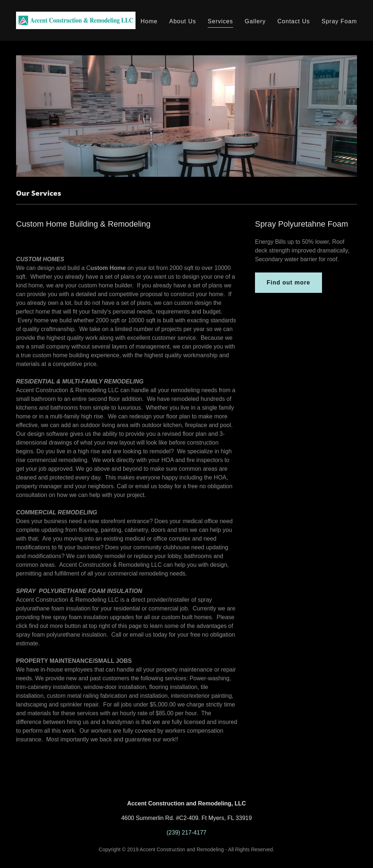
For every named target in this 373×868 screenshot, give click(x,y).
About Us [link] (182, 21)
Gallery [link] (255, 21)
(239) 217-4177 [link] (186, 833)
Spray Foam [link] (339, 21)
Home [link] (149, 21)
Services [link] (220, 21)
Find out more (288, 282)
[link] (76, 20)
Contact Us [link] (294, 21)
